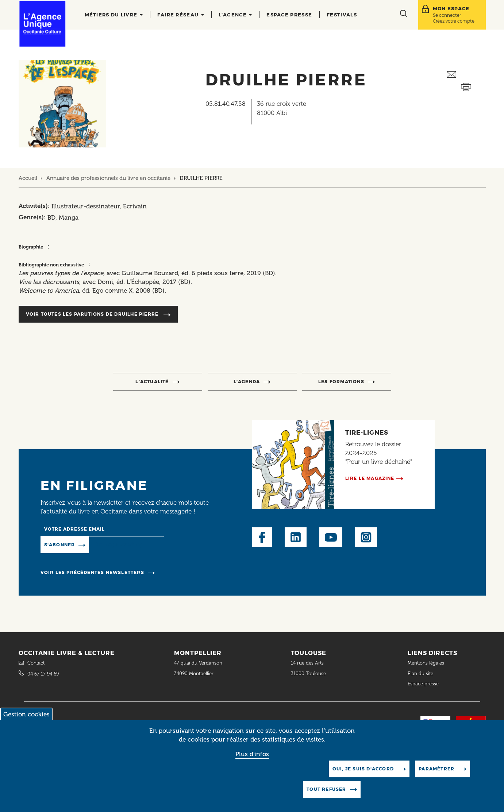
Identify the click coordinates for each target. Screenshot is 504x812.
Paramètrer (437, 778)
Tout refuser (326, 798)
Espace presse (289, 15)
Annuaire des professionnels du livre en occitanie (108, 178)
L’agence (235, 15)
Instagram (366, 537)
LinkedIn (296, 537)
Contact (36, 663)
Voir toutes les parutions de (93, 314)
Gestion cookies (26, 723)
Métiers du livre (114, 15)
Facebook (262, 537)
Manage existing (119, 544)
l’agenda (247, 382)
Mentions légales (427, 663)
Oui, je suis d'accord (364, 778)
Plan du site (420, 674)
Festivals (342, 15)
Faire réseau (181, 15)
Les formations (341, 382)
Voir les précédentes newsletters (92, 572)
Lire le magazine (370, 478)
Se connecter (447, 15)
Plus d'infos (252, 763)
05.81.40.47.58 (226, 104)
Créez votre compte (454, 21)
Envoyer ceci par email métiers (466, 75)
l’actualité (152, 382)
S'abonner (60, 545)
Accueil (28, 178)
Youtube (331, 537)
